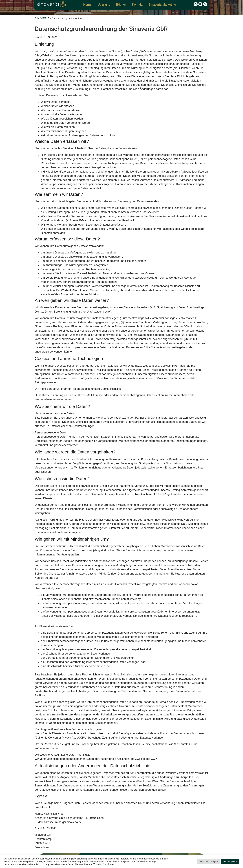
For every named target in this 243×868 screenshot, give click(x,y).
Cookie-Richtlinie (103, 864)
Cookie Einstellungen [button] (208, 862)
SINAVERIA (42, 18)
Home (87, 4)
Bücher (121, 4)
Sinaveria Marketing (162, 4)
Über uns (104, 4)
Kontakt (137, 4)
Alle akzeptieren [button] (230, 862)
